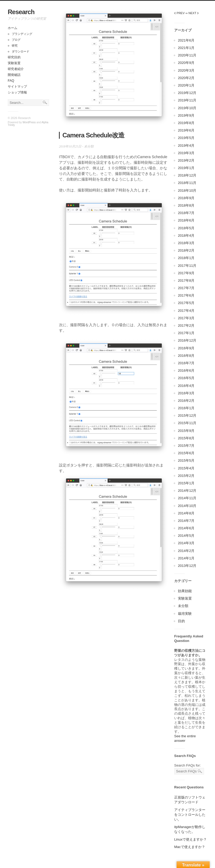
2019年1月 (186, 168)
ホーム (13, 28)
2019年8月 (186, 123)
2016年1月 (186, 408)
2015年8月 (186, 438)
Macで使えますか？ (190, 847)
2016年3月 (186, 393)
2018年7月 (186, 213)
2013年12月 (187, 566)
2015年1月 (186, 483)
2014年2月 (186, 551)
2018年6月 (186, 220)
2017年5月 (186, 303)
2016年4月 (186, 386)
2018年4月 (186, 236)
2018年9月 (186, 198)
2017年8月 (186, 281)
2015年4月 (186, 468)
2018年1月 (186, 258)
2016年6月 (186, 370)
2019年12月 (187, 93)
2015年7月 (186, 446)
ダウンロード (21, 51)
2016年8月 (186, 356)
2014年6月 (186, 528)
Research (21, 12)
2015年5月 (186, 460)
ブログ (16, 40)
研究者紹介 (16, 69)
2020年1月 (186, 85)
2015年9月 (186, 431)
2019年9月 (186, 115)
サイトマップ (17, 87)
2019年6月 (186, 130)
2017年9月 (186, 273)
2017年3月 (186, 318)
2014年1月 (186, 558)
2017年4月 (186, 311)
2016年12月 (187, 340)
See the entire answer (185, 738)
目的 (181, 621)
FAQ (11, 81)
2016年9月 (186, 348)
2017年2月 (186, 325)
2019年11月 (187, 100)
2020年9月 (186, 63)
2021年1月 (186, 48)
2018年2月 (186, 250)
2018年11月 (187, 183)
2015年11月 (187, 423)
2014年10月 (187, 506)
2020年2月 (186, 78)
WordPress (29, 122)
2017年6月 (186, 295)
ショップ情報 (17, 92)
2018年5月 (186, 228)
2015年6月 (186, 453)
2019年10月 (187, 108)
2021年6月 (186, 40)
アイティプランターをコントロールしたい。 (190, 815)
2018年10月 (187, 191)
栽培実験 (185, 614)
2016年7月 (186, 363)
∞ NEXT (192, 13)
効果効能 (185, 591)
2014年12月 (187, 491)
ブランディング (22, 34)
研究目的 (14, 57)
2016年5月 (186, 378)
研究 (15, 46)
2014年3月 (186, 543)
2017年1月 (186, 333)
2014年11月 (187, 498)
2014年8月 (186, 513)
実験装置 (14, 63)
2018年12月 (187, 175)
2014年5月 (186, 536)
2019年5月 (186, 138)
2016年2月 (186, 401)
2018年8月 (186, 205)
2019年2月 (186, 160)
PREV (179, 13)
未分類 (89, 146)
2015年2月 (186, 476)
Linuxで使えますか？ (190, 839)
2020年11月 (187, 55)
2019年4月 (186, 146)
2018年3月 (186, 243)
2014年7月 (186, 521)
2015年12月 (187, 415)
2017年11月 (187, 266)
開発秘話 (14, 75)
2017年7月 (186, 288)
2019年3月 (186, 153)
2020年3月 (186, 70)
